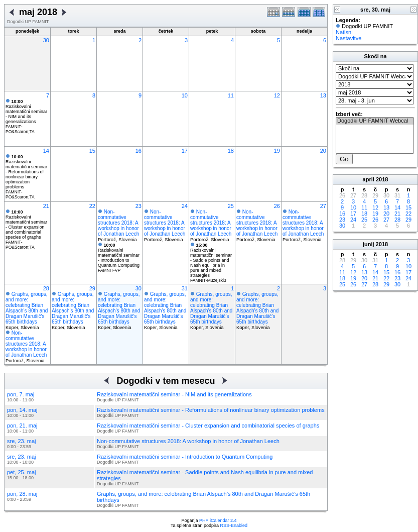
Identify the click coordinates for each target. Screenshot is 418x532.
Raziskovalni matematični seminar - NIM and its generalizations (26, 112)
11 (231, 95)
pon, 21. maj (22, 425)
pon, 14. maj (22, 410)
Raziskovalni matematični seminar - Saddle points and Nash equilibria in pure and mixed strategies (211, 260)
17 (185, 151)
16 (138, 151)
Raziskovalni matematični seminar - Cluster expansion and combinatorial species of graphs (26, 225)
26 (277, 206)
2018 (382, 179)
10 (185, 95)
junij (369, 244)
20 (323, 151)
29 (92, 288)
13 (323, 95)
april (369, 179)
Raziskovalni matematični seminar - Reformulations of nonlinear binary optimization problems (26, 172)
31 (185, 288)
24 (185, 206)
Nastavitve (349, 38)
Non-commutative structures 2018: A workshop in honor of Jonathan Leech (118, 223)
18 (231, 151)
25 (231, 206)
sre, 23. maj (21, 441)
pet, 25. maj (21, 472)
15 (92, 151)
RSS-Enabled (234, 525)
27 (323, 206)
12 (277, 95)
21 (46, 206)
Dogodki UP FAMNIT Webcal (375, 121)
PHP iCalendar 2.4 (218, 520)
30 (46, 40)
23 (138, 206)
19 (277, 151)
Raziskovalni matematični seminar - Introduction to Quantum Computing (119, 255)
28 (46, 288)
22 (92, 206)
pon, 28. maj (22, 494)
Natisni (344, 32)
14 (46, 151)
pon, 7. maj (21, 394)
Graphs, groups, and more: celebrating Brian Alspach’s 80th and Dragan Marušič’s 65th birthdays (27, 308)
